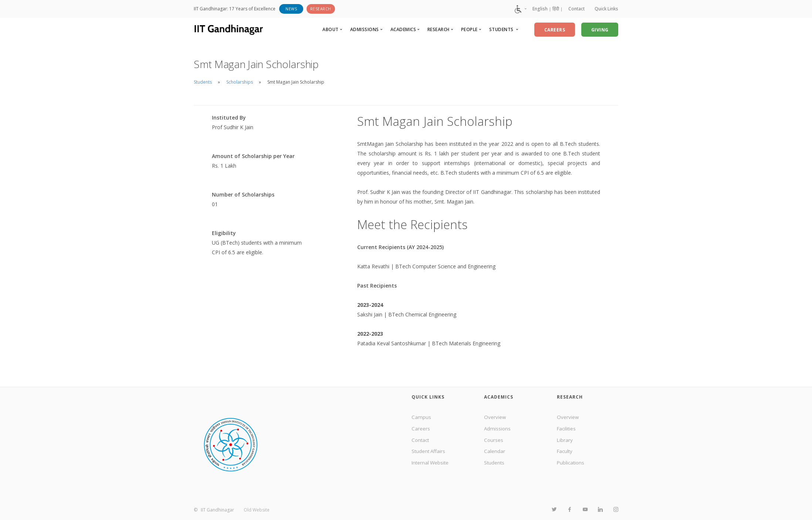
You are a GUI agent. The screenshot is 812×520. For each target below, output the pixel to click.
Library (565, 441)
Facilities (567, 429)
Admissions (498, 429)
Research (321, 9)
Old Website (257, 510)
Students (203, 82)
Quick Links (606, 9)
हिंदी (552, 9)
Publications (571, 465)
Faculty (565, 453)
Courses (494, 441)
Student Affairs (429, 453)
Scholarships (240, 82)
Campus (421, 417)
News (291, 9)
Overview (495, 417)
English (537, 9)
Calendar (495, 453)
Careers (421, 429)
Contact (574, 9)
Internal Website (431, 465)
